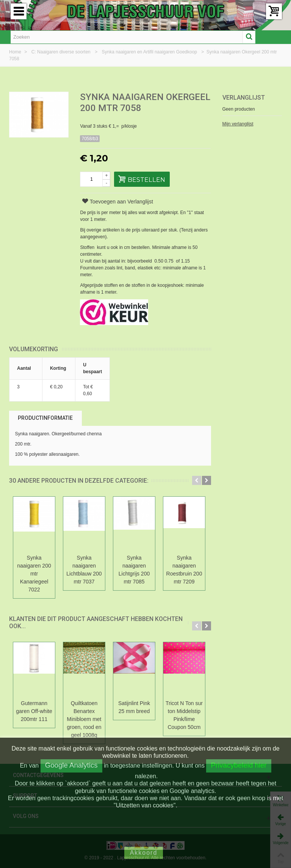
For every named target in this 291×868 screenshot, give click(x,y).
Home (16, 52)
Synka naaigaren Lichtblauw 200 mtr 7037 (84, 570)
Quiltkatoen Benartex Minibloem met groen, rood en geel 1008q (84, 719)
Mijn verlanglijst (238, 124)
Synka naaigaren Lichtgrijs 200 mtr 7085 (134, 570)
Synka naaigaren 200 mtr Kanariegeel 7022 (34, 574)
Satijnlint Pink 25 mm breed (134, 707)
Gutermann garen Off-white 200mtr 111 (34, 711)
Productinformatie (45, 418)
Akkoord (144, 853)
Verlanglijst (244, 98)
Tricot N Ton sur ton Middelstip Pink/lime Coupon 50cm (184, 715)
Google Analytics (71, 765)
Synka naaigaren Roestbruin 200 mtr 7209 (184, 570)
